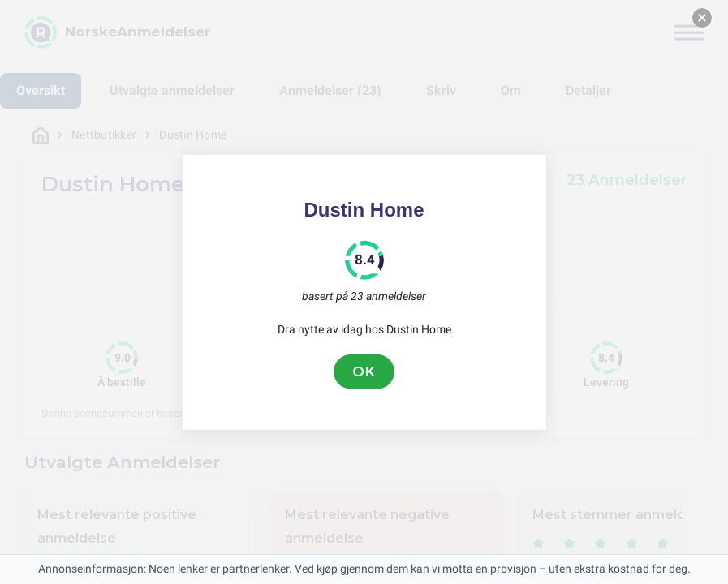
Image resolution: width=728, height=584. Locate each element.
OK (364, 371)
